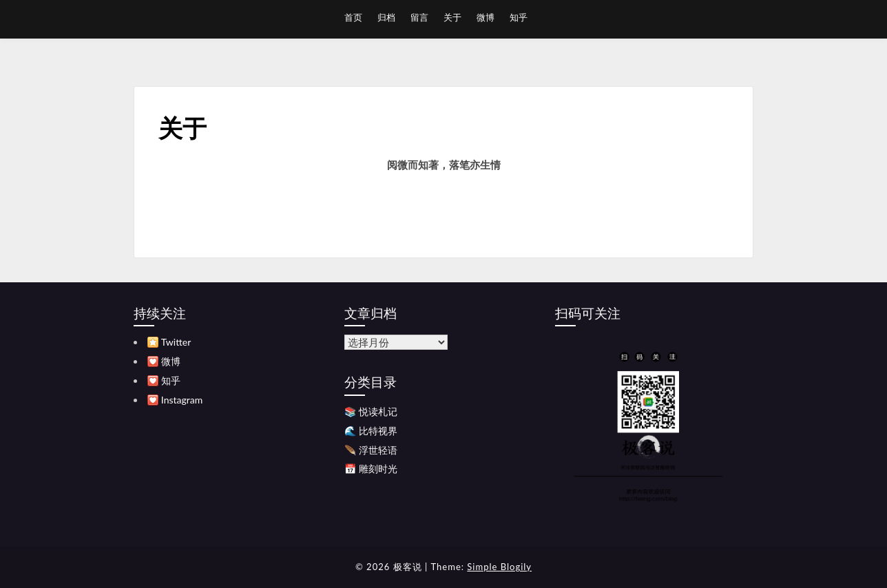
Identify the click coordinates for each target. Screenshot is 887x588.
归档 (386, 17)
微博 (486, 17)
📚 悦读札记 (371, 411)
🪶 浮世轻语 (371, 450)
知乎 (519, 17)
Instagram (182, 400)
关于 (452, 17)
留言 (419, 17)
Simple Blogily (499, 567)
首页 (353, 17)
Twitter (176, 342)
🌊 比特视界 (371, 431)
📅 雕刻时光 (371, 469)
